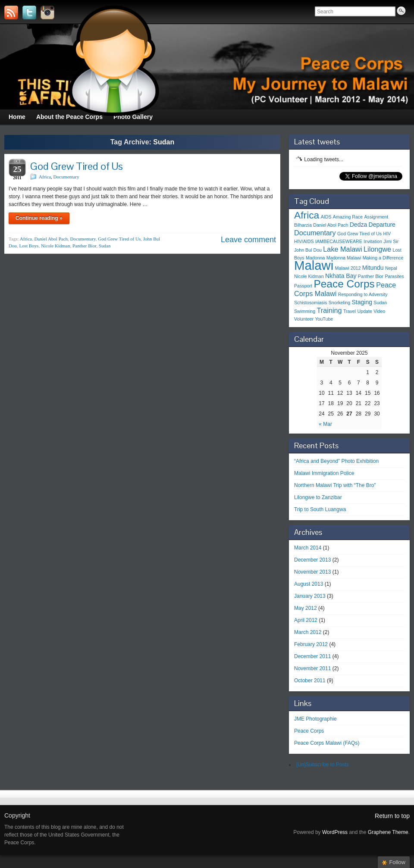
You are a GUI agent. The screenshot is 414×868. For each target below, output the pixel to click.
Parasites (394, 276)
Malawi (314, 265)
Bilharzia (303, 225)
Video (379, 311)
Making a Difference (383, 258)
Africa (45, 177)
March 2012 (308, 632)
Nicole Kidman (56, 246)
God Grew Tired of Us (77, 166)
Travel (350, 311)
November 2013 (312, 572)
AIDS (326, 217)
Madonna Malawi (344, 258)
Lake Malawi (342, 249)
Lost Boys (29, 246)
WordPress (335, 832)
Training (329, 310)
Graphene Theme (388, 832)
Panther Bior (84, 246)
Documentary (66, 177)
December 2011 (312, 656)
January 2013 (310, 596)
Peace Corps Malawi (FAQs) (327, 743)
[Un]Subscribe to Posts (323, 765)
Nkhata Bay (341, 276)
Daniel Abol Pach (51, 239)
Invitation (373, 241)
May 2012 (306, 608)
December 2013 (312, 560)
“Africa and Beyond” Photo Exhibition (336, 461)
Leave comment (248, 240)
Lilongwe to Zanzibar (318, 497)
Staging (362, 302)
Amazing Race (348, 217)
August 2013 (309, 584)
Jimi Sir (391, 241)
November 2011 (312, 668)
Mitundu (373, 268)
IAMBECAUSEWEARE (339, 241)
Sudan (105, 246)
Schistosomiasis (310, 303)
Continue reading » (39, 218)
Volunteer (304, 319)
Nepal (391, 268)
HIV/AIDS (304, 241)
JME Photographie (315, 719)
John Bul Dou (308, 250)
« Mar (325, 424)
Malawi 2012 (348, 268)
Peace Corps (344, 284)
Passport (303, 286)
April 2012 (306, 620)
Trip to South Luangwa (320, 509)
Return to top (392, 816)
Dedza (359, 225)
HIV (387, 234)
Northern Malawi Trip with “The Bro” (335, 485)
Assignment (376, 217)
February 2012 (311, 644)
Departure (382, 225)
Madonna (315, 258)
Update (365, 311)
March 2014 (308, 548)
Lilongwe (377, 249)
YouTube (324, 319)
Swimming (305, 311)
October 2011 (310, 681)
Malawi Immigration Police (324, 473)
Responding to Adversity (363, 294)
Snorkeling (339, 303)
